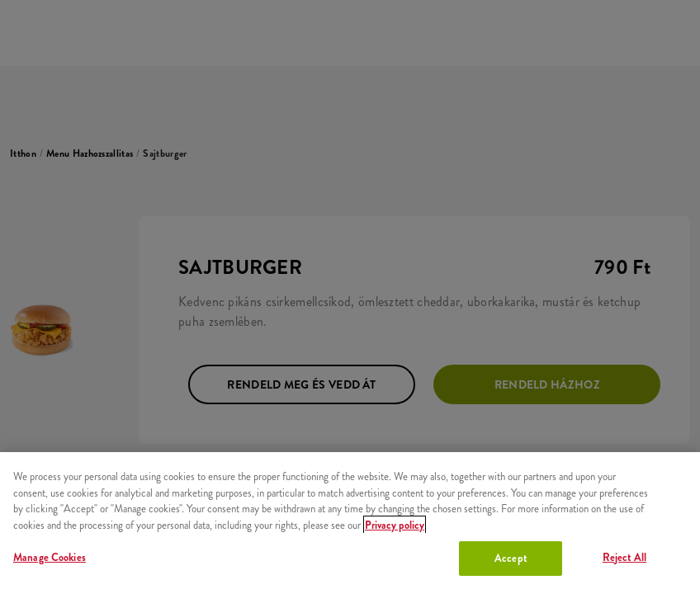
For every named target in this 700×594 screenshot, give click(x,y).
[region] (350, 523)
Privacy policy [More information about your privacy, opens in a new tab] (395, 525)
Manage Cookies (50, 557)
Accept (511, 558)
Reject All (624, 557)
